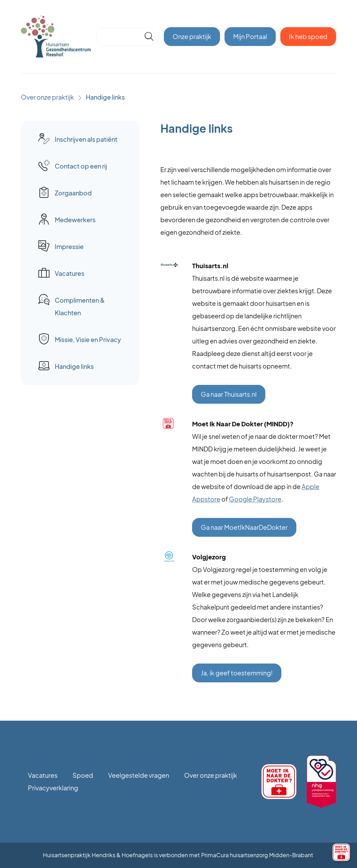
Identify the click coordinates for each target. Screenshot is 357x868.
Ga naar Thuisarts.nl (229, 394)
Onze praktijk (192, 36)
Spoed (83, 775)
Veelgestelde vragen (139, 775)
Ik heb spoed (308, 36)
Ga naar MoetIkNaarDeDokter (244, 527)
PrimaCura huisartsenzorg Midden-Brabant (257, 855)
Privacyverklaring (53, 788)
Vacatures (43, 775)
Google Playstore (255, 499)
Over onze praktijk (47, 97)
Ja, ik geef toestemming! (237, 673)
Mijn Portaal (250, 36)
